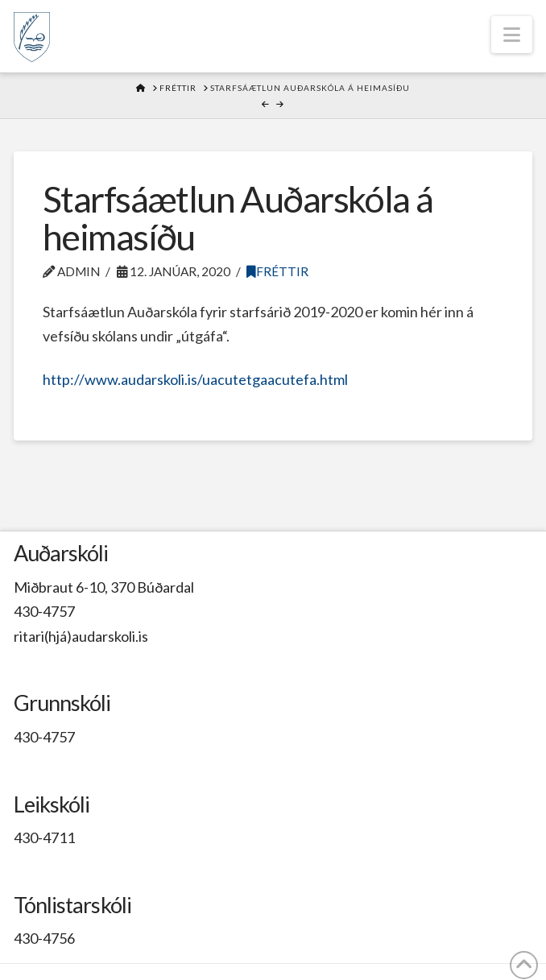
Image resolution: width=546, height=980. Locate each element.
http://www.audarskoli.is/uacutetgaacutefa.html (196, 379)
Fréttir (277, 271)
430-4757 (44, 611)
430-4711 (44, 837)
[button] (512, 35)
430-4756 (44, 938)
